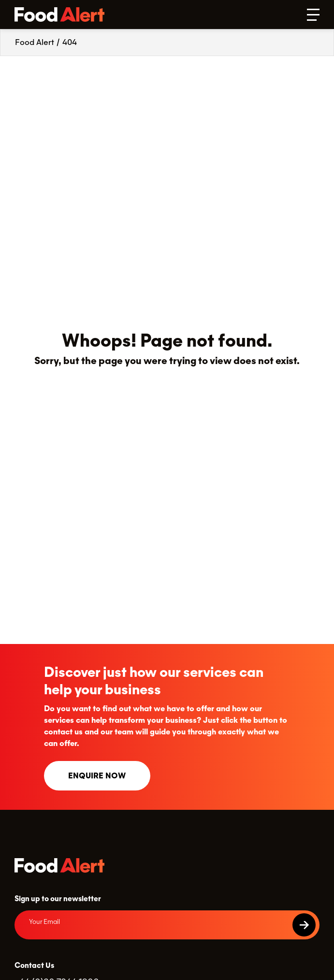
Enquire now (97, 776)
